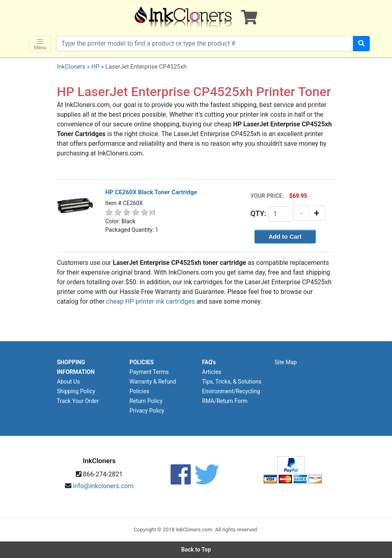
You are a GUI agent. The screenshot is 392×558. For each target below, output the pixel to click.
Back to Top (196, 550)
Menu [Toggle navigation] (40, 44)
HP (95, 67)
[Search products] (205, 44)
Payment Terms (149, 372)
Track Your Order (78, 401)
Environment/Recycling (231, 391)
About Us (68, 382)
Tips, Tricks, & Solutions (232, 382)
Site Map (286, 362)
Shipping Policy (76, 391)
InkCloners (71, 67)
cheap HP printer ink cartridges (150, 301)
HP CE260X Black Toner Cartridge (151, 192)
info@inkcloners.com (103, 486)
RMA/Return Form (225, 401)
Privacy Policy (147, 411)
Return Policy (146, 401)
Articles (212, 372)
